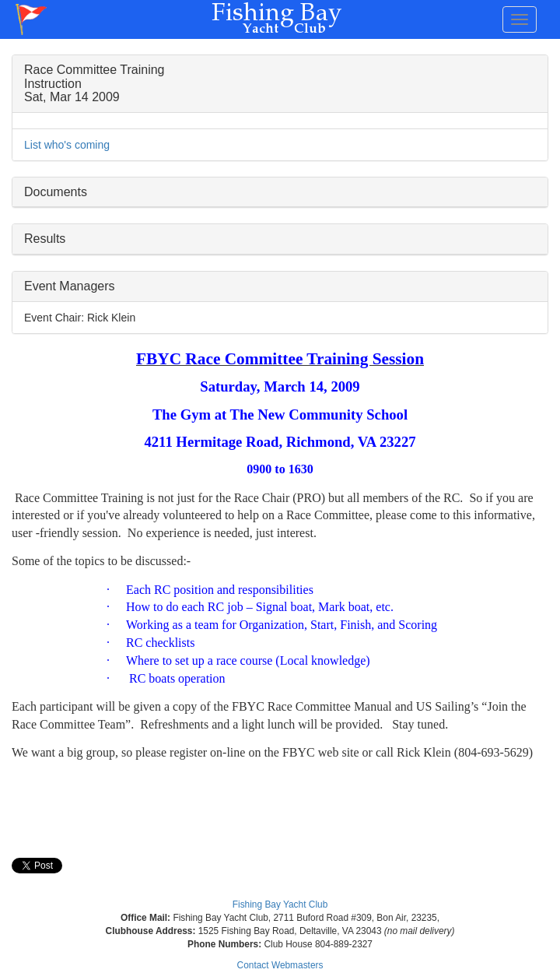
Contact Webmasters (280, 965)
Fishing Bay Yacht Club (280, 904)
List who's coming (67, 145)
